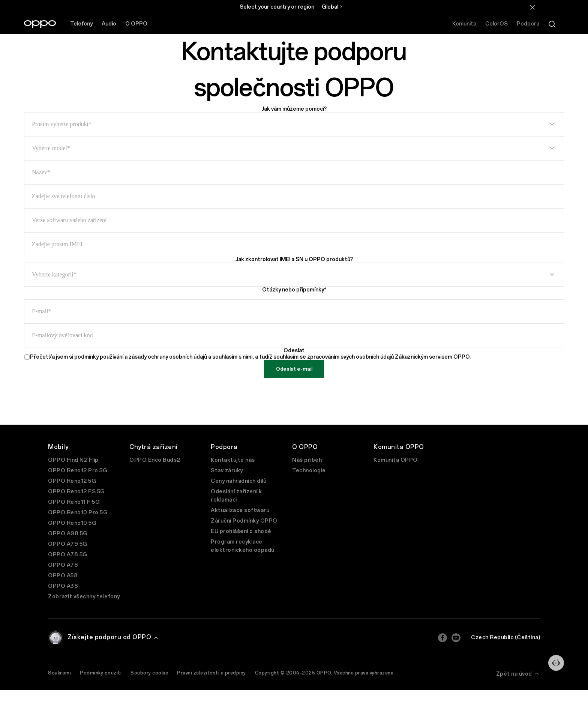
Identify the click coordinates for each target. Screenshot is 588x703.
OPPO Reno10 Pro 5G (78, 513)
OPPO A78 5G (68, 555)
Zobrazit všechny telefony (84, 597)
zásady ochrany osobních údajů (168, 357)
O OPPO (136, 24)
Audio (109, 24)
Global (330, 7)
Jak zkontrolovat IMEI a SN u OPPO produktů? (294, 259)
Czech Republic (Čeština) (505, 638)
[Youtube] (456, 638)
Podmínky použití (101, 673)
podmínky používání (99, 357)
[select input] (294, 124)
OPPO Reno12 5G (72, 481)
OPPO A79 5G (68, 544)
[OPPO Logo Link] (40, 24)
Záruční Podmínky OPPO (244, 521)
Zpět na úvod (518, 674)
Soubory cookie (149, 673)
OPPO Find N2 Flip (73, 460)
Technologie (309, 471)
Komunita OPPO (396, 460)
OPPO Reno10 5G (72, 523)
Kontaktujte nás (233, 460)
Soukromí (59, 673)
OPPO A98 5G (68, 534)
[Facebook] (442, 638)
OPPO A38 (63, 586)
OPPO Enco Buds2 (155, 460)
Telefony (81, 24)
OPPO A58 (63, 576)
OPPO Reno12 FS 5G (76, 492)
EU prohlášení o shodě (241, 531)
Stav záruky (227, 471)
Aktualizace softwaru (240, 510)
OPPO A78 (63, 565)
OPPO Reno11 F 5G (74, 502)
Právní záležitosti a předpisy (211, 673)
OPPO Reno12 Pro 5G (78, 471)
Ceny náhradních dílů (238, 481)
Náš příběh (307, 460)
